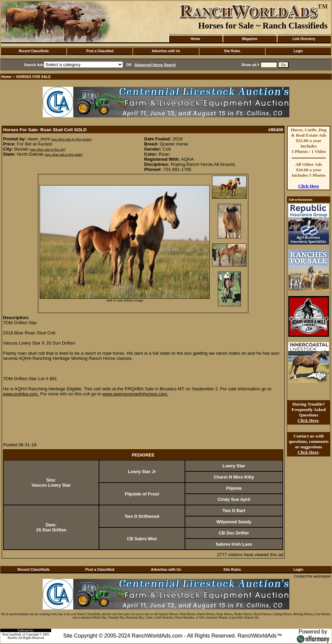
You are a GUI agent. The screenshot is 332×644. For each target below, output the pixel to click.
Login (298, 51)
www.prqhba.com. (21, 394)
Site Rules (232, 51)
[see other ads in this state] (64, 155)
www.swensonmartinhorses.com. (135, 394)
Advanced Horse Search (155, 65)
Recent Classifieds (34, 51)
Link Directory (304, 39)
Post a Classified (100, 51)
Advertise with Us (166, 51)
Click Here (309, 186)
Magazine (250, 39)
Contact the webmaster (312, 576)
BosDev (13, 638)
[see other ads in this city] (48, 150)
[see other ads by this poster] (71, 139)
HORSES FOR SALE (34, 77)
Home (195, 39)
